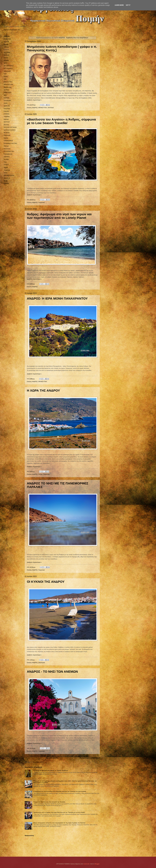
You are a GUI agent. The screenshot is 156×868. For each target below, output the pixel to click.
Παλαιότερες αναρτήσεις (90, 758)
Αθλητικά (6, 47)
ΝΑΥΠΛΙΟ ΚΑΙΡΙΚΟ (10, 130)
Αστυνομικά (7, 71)
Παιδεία (6, 138)
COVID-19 (7, 178)
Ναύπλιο (6, 125)
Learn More (119, 5)
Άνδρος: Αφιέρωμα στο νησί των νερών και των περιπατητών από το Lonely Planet (59, 216)
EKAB (5, 181)
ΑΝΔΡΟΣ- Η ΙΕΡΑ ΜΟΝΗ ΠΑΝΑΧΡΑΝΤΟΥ (57, 298)
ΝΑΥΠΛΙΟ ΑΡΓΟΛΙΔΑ (10, 127)
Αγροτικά (6, 42)
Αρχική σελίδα (52, 758)
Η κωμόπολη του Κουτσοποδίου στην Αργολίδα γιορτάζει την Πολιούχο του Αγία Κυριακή (60, 791)
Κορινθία (6, 111)
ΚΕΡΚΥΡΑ (7, 106)
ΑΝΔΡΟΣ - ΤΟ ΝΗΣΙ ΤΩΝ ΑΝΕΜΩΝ (52, 672)
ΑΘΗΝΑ (6, 44)
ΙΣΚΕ (5, 95)
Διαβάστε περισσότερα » (34, 100)
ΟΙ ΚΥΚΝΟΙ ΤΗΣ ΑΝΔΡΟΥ (46, 582)
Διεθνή (6, 76)
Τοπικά (40, 474)
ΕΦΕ (5, 79)
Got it (128, 5)
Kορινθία (6, 183)
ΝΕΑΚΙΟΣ (7, 133)
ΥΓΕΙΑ (6, 173)
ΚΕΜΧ (6, 103)
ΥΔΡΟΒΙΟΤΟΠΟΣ (9, 175)
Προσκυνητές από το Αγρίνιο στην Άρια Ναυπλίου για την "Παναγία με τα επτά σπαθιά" (59, 812)
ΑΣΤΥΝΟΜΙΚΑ (8, 68)
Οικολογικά (42, 663)
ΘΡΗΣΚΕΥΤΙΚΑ (8, 84)
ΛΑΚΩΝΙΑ (7, 117)
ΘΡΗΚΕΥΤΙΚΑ (43, 108)
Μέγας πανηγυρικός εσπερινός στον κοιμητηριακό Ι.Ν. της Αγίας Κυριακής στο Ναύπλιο (59, 823)
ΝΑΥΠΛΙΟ (51, 108)
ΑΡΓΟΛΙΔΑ (7, 52)
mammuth (86, 864)
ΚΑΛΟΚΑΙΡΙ (7, 101)
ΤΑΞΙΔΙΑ (6, 159)
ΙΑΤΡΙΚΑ (6, 90)
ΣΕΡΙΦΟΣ (7, 157)
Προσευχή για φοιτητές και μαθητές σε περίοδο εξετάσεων (51, 770)
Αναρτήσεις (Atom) (38, 762)
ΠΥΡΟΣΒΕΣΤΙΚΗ (9, 151)
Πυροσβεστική (8, 154)
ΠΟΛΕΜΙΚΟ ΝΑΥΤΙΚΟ (10, 143)
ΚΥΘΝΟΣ (7, 114)
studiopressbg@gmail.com (12, 30)
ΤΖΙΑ (5, 162)
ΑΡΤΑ (5, 63)
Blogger (97, 864)
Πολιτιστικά (7, 149)
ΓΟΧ (5, 74)
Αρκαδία (6, 60)
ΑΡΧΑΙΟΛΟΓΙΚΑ (9, 66)
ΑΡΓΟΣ (6, 58)
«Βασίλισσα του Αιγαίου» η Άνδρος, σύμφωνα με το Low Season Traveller (61, 121)
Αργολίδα (6, 55)
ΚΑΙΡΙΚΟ (6, 98)
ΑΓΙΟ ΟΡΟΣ (7, 39)
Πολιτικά (6, 146)
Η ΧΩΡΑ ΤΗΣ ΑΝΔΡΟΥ (43, 390)
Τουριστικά (41, 202)
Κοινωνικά (7, 109)
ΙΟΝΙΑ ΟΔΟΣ (8, 92)
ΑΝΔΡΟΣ (35, 108)
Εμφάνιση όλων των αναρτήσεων (77, 38)
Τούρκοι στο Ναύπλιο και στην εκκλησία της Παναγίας (49, 802)
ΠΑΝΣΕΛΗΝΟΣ (8, 141)
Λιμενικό (6, 119)
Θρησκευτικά (8, 87)
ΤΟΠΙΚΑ (6, 165)
